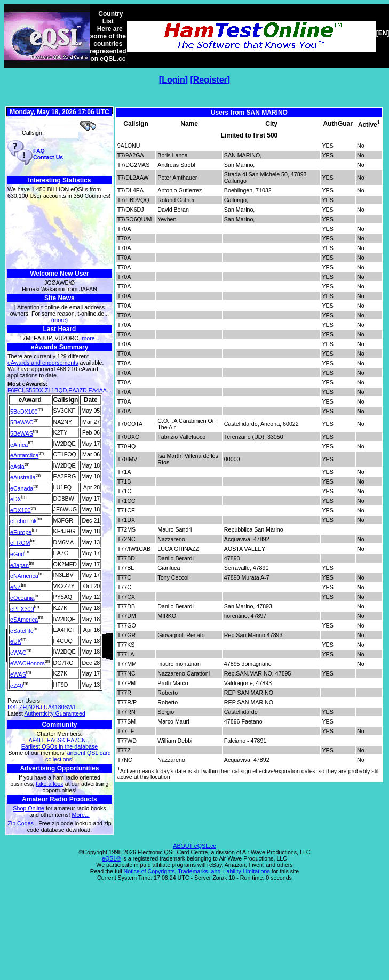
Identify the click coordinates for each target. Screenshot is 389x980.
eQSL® (111, 858)
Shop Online (29, 808)
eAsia (17, 466)
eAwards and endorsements (43, 363)
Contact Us (48, 157)
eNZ (15, 587)
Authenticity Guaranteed (54, 713)
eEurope (21, 532)
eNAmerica (24, 576)
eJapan (19, 565)
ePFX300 (22, 608)
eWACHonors (27, 663)
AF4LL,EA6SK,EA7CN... (59, 740)
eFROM (20, 543)
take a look (50, 784)
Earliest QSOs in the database (59, 746)
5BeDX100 (24, 411)
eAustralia (23, 477)
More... (81, 815)
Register (210, 80)
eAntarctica (24, 455)
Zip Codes (21, 823)
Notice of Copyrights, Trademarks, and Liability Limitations (197, 871)
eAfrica (19, 444)
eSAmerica (24, 620)
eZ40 (17, 685)
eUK (16, 641)
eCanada (22, 488)
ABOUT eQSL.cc (194, 846)
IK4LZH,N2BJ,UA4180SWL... (45, 707)
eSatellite (22, 630)
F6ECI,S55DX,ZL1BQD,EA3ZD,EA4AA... (59, 390)
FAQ (39, 151)
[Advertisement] (59, 234)
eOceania (22, 598)
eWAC (18, 652)
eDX (16, 499)
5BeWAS (22, 433)
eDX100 (21, 510)
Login (173, 80)
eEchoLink (23, 521)
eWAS (18, 674)
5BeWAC (22, 422)
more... (90, 338)
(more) (59, 320)
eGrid (17, 554)
